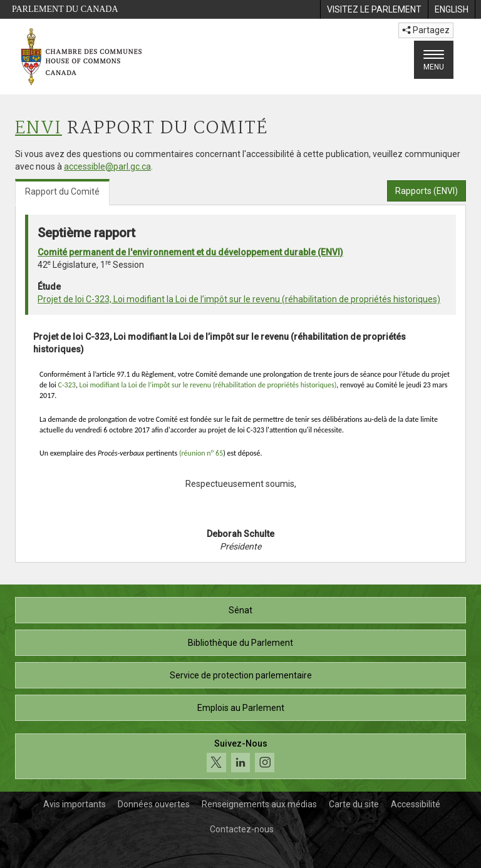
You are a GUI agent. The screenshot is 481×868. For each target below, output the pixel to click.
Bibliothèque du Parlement (240, 643)
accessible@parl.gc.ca (107, 166)
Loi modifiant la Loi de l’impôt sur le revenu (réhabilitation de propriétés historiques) (208, 385)
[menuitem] (374, 9)
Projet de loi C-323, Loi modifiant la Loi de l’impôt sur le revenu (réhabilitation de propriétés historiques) (239, 299)
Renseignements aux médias (259, 804)
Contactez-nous (242, 829)
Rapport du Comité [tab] (62, 191)
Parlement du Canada (65, 9)
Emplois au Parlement (241, 708)
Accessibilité (416, 804)
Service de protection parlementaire (241, 675)
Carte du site (354, 804)
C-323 (67, 385)
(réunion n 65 (201, 453)
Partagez (426, 30)
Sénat (240, 610)
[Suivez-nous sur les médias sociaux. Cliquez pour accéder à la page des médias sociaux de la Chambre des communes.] (240, 756)
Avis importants (75, 804)
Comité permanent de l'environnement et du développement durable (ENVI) (190, 252)
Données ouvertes (154, 804)
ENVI (39, 129)
